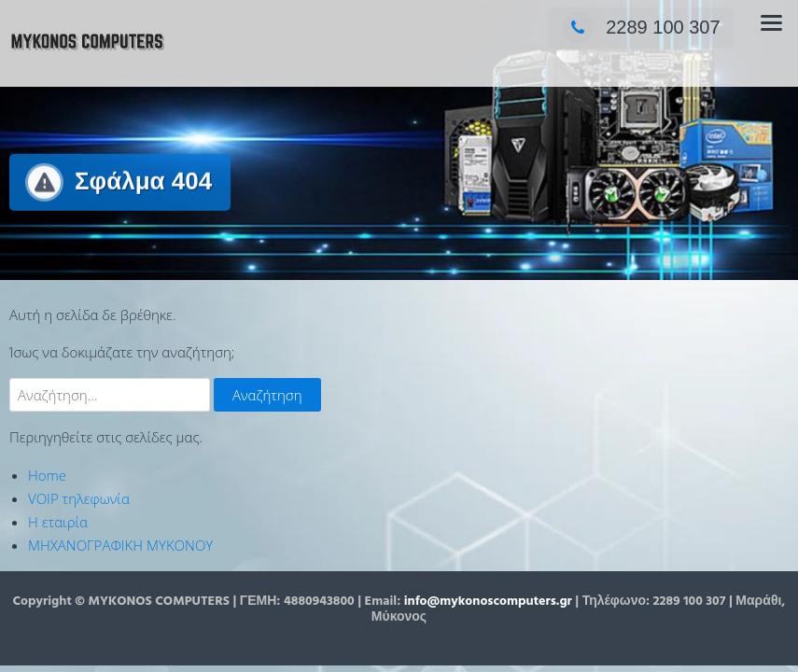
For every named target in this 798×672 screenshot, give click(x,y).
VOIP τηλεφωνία (79, 498)
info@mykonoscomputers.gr (488, 602)
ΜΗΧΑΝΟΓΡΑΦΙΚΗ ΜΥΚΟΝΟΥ (120, 545)
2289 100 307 (641, 27)
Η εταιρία (58, 522)
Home (47, 475)
